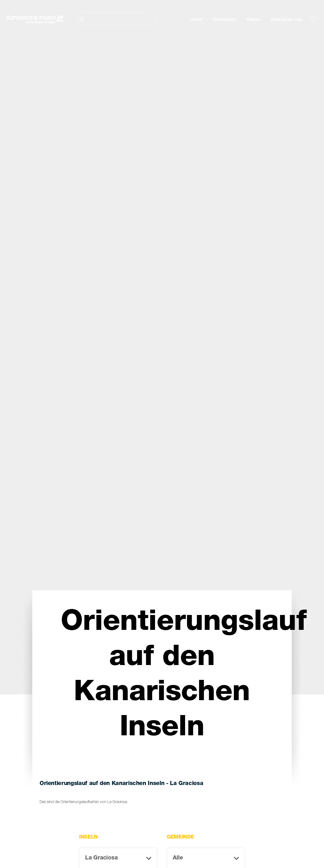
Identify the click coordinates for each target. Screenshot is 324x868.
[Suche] (115, 19)
